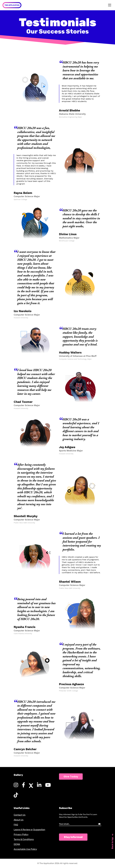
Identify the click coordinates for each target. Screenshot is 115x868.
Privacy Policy (21, 834)
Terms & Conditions (24, 839)
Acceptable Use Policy (25, 849)
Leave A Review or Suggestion (29, 830)
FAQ (16, 825)
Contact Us (20, 815)
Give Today (71, 777)
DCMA (17, 844)
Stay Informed (73, 837)
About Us (19, 820)
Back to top (112, 841)
